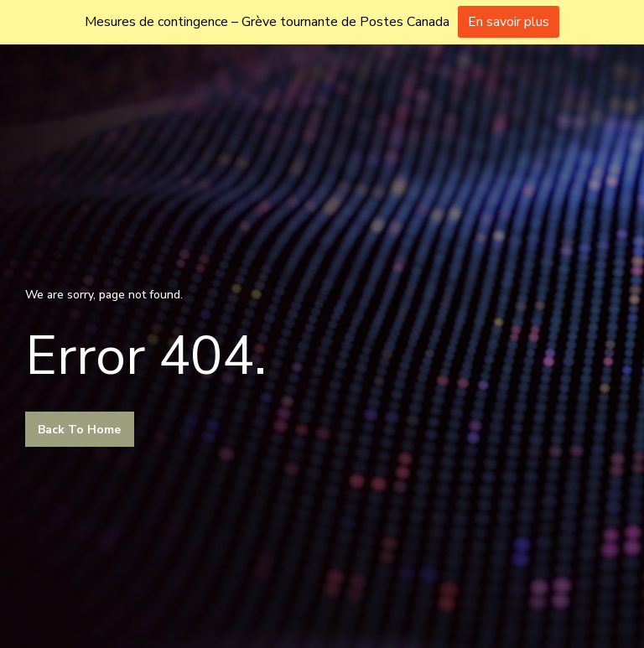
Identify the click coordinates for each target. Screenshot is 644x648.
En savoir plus (509, 22)
